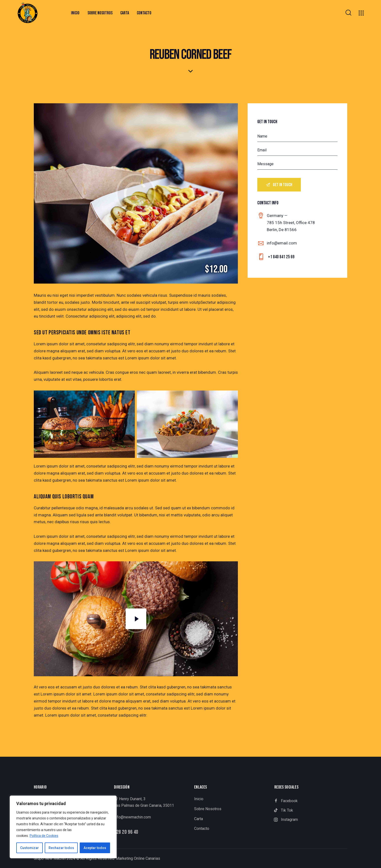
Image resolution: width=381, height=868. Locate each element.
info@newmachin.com (132, 817)
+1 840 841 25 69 (281, 257)
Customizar (30, 848)
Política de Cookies (44, 836)
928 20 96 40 (126, 832)
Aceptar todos (95, 848)
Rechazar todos (61, 848)
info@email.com (282, 243)
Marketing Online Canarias (138, 858)
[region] (63, 827)
